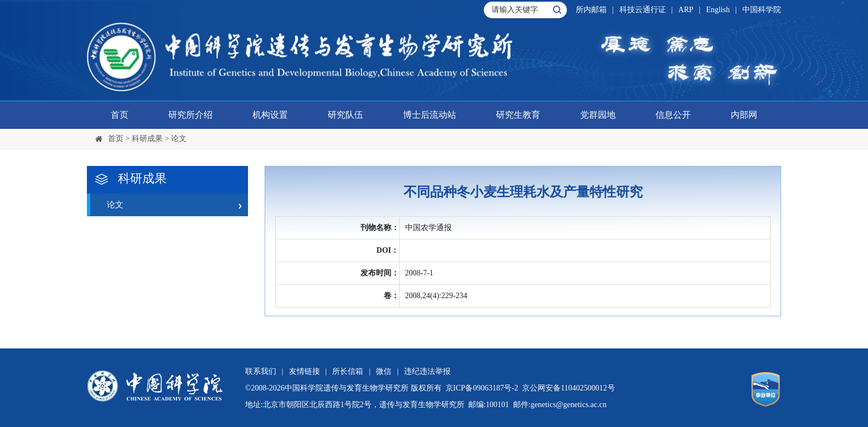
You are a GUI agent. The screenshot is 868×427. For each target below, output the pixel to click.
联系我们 (261, 371)
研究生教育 (518, 115)
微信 (384, 371)
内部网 (744, 115)
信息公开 (673, 115)
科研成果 (147, 139)
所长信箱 (348, 371)
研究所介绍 (190, 115)
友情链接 (304, 371)
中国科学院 (762, 10)
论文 (179, 139)
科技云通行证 (643, 10)
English (718, 10)
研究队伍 (345, 115)
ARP (686, 10)
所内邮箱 (591, 10)
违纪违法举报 (427, 371)
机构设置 (270, 115)
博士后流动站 (430, 115)
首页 (120, 115)
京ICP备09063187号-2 (482, 388)
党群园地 (598, 115)
